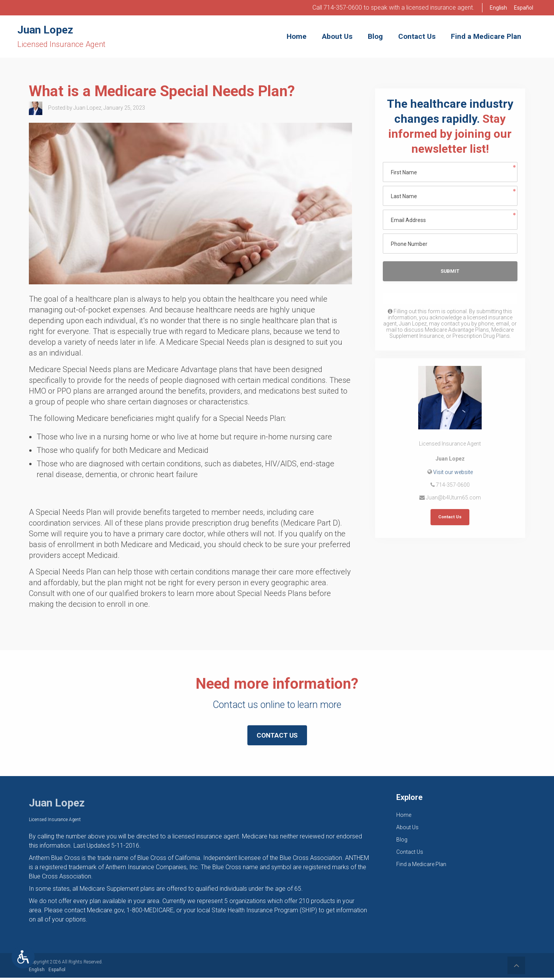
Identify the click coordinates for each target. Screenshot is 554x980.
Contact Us (450, 518)
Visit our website (453, 472)
